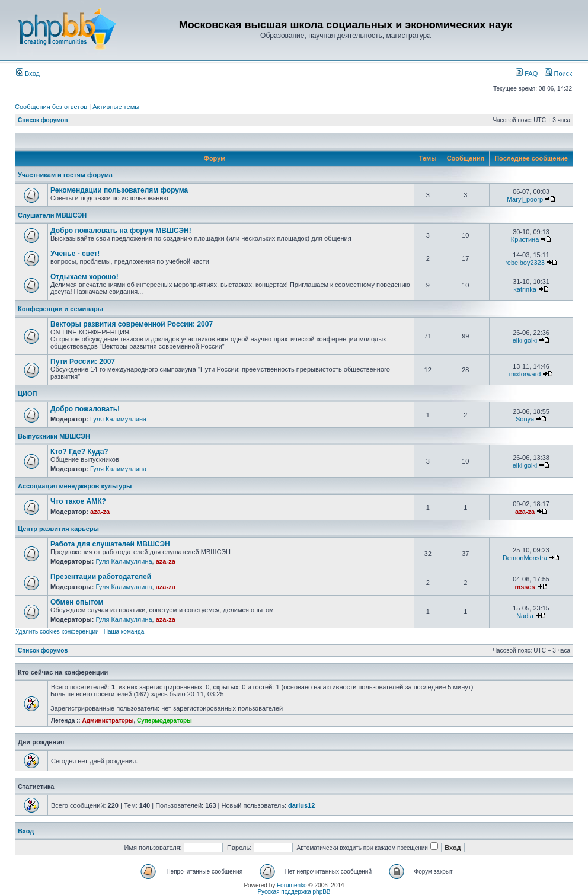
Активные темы (116, 107)
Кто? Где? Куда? (79, 452)
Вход (28, 73)
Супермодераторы (164, 720)
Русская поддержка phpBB (294, 892)
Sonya (525, 419)
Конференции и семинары (60, 309)
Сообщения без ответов (51, 107)
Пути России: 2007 (83, 362)
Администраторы (108, 720)
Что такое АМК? (78, 501)
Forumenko (292, 885)
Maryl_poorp (525, 199)
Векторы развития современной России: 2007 (132, 324)
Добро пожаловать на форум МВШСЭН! (121, 231)
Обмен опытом (77, 602)
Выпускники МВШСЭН (54, 436)
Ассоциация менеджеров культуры (75, 486)
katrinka (525, 289)
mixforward (525, 374)
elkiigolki (525, 340)
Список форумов (43, 120)
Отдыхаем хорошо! (84, 277)
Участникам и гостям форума (65, 175)
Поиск (558, 73)
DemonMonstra (525, 558)
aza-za (100, 512)
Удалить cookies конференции (57, 632)
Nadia (525, 616)
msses (525, 587)
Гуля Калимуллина (118, 419)
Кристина (525, 239)
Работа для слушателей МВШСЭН (110, 544)
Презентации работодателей (101, 577)
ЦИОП (27, 394)
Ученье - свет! (75, 254)
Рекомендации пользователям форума (119, 190)
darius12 (301, 805)
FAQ (527, 73)
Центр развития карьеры (58, 529)
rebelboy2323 (525, 263)
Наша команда (124, 632)
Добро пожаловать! (85, 409)
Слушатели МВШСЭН (52, 215)
